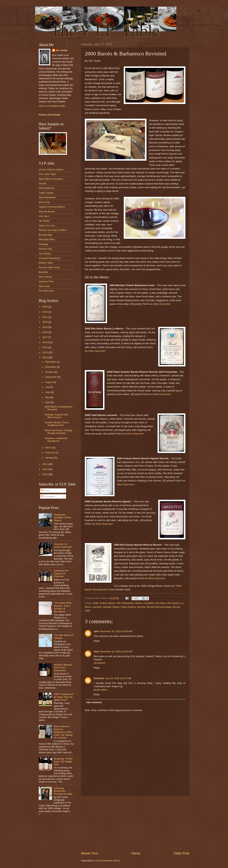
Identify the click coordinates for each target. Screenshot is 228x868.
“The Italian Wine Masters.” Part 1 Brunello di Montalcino (63, 607)
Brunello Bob (46, 235)
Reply (97, 641)
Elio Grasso (173, 603)
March (49, 448)
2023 (45, 312)
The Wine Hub (46, 291)
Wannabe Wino (47, 239)
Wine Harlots (46, 277)
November (51, 367)
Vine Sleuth (45, 254)
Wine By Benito (47, 212)
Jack (96, 631)
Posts (45, 490)
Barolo (139, 603)
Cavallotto (149, 603)
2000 (96, 603)
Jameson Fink (46, 281)
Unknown (99, 678)
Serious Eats (45, 249)
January (50, 458)
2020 (45, 322)
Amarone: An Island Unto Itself (63, 545)
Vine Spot (44, 216)
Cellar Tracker (46, 193)
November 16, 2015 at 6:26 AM (116, 631)
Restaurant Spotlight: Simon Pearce (62, 518)
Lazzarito (97, 607)
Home (136, 853)
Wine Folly (44, 202)
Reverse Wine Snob (49, 267)
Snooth (42, 183)
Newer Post (89, 853)
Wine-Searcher (47, 188)
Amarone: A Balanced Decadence (56, 440)
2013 (45, 358)
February (50, 453)
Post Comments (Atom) (108, 861)
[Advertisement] (135, 823)
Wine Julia (44, 286)
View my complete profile (52, 106)
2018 (45, 332)
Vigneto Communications (52, 207)
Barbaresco (128, 603)
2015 (45, 347)
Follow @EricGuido (50, 115)
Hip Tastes (44, 221)
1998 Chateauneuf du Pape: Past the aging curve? (64, 697)
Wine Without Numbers (51, 179)
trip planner (99, 663)
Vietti (87, 611)
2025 (45, 307)
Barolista (43, 272)
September (51, 377)
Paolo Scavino (128, 607)
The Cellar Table (47, 174)
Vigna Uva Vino (47, 225)
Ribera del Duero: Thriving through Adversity (58, 432)
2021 (45, 317)
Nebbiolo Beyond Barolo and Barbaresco (63, 668)
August (49, 382)
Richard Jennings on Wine (53, 230)
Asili (118, 603)
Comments (48, 496)
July (48, 387)
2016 (45, 342)
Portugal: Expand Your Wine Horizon (56, 416)
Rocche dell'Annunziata (159, 607)
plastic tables (100, 690)
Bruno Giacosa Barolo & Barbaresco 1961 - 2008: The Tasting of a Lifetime (64, 732)
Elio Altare (161, 603)
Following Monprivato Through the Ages (63, 791)
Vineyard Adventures (50, 258)
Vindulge (43, 244)
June (48, 392)
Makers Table (46, 263)
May (48, 397)
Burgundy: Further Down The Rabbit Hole (63, 761)
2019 (45, 327)
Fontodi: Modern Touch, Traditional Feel (57, 424)
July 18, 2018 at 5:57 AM (118, 678)
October (50, 372)
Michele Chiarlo (111, 607)
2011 (45, 469)
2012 (45, 464)
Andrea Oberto (107, 603)
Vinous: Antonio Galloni (51, 170)
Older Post (181, 853)
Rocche (141, 607)
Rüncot (176, 607)
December (51, 362)
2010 (45, 474)
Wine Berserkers (47, 197)
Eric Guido (62, 50)
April (48, 402)
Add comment (94, 702)
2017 (45, 337)
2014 (45, 352)
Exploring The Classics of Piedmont (61, 573)
